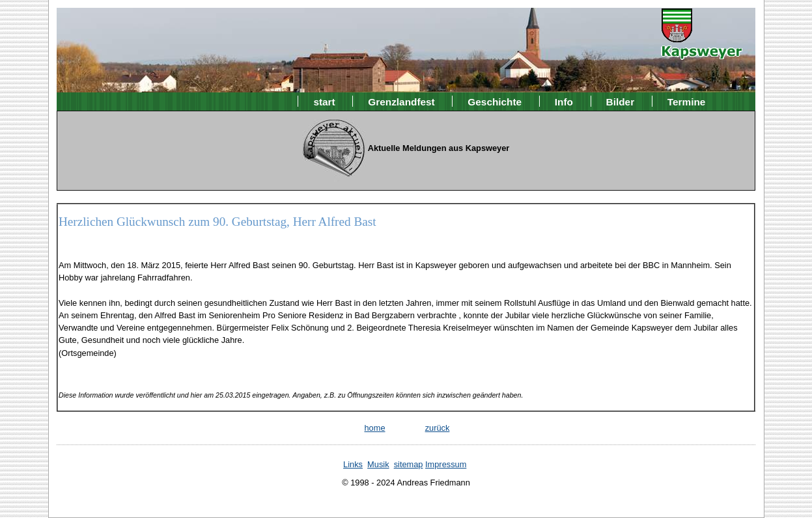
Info (564, 101)
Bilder (621, 101)
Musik (378, 464)
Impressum (446, 464)
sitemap (409, 464)
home (374, 428)
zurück (438, 428)
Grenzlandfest (401, 101)
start (324, 101)
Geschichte (495, 101)
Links (353, 464)
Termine (687, 101)
